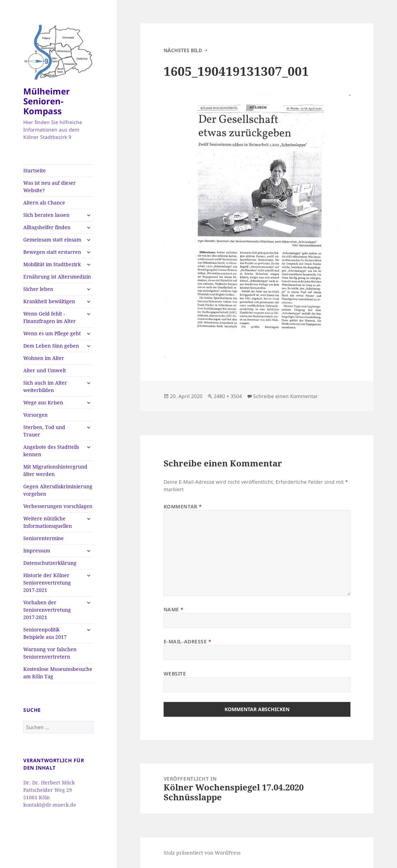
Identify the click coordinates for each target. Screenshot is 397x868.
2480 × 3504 (228, 396)
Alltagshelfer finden (47, 227)
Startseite (35, 170)
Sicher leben (38, 289)
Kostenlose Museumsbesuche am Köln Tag (58, 673)
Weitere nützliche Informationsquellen (48, 522)
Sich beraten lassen (46, 215)
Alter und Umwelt (45, 370)
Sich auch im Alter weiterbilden (45, 386)
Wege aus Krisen (43, 402)
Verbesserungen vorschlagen (58, 506)
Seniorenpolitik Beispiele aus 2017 (45, 633)
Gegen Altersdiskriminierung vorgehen (58, 490)
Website (175, 674)
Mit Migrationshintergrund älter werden (55, 470)
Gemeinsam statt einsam (52, 240)
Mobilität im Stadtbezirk (52, 264)
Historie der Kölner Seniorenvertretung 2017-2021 (47, 583)
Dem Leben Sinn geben (51, 346)
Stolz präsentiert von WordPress (202, 853)
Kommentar (183, 506)
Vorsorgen (35, 415)
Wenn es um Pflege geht (52, 333)
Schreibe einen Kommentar (286, 396)
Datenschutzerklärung (50, 563)
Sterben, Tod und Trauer (44, 431)
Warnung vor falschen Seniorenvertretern (50, 653)
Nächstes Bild (183, 50)
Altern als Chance (44, 203)
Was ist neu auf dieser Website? (50, 187)
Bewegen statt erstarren (52, 252)
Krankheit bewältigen (49, 301)
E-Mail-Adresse (188, 641)
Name (174, 609)
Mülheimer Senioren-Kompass (47, 101)
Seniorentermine (44, 538)
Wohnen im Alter (44, 358)
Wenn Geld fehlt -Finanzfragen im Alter (50, 317)
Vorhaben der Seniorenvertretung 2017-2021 (47, 610)
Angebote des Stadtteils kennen (51, 451)
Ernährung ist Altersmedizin (57, 277)
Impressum (37, 551)
